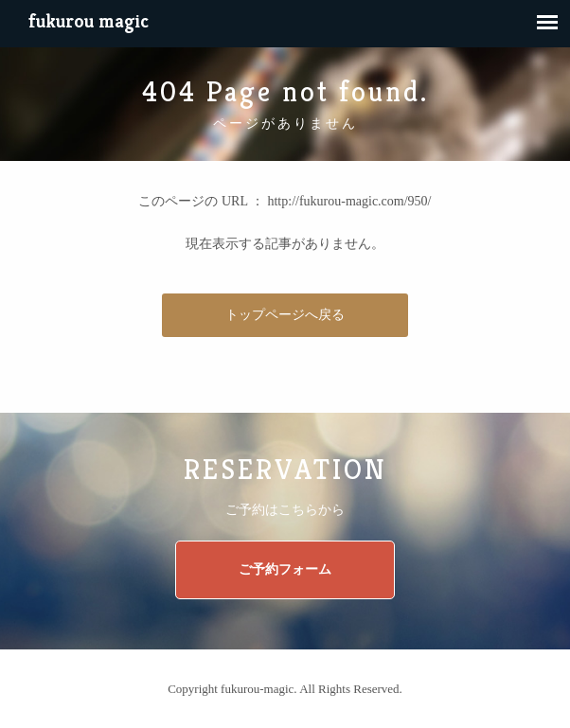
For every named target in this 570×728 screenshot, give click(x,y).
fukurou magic (89, 21)
